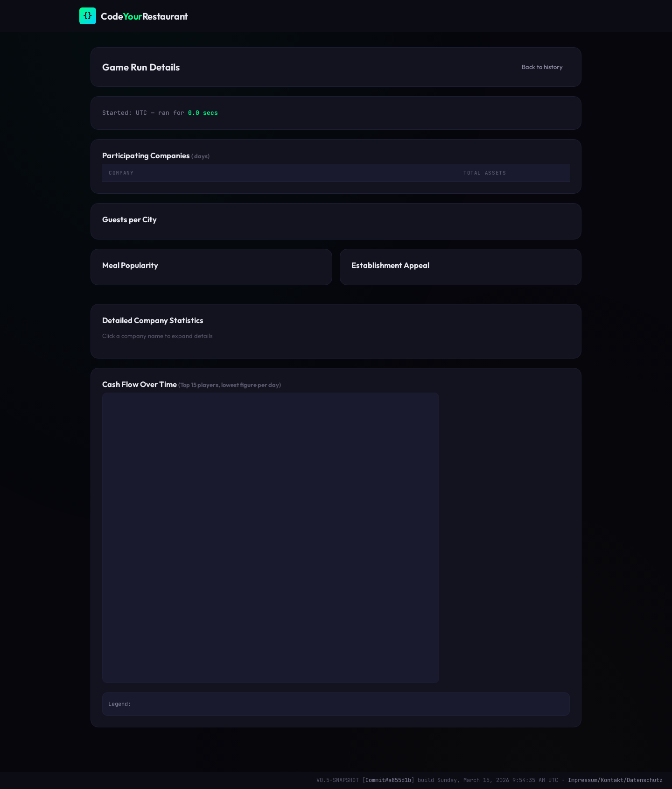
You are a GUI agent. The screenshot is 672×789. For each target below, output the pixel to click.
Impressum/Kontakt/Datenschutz (615, 780)
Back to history (542, 67)
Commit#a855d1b (388, 780)
